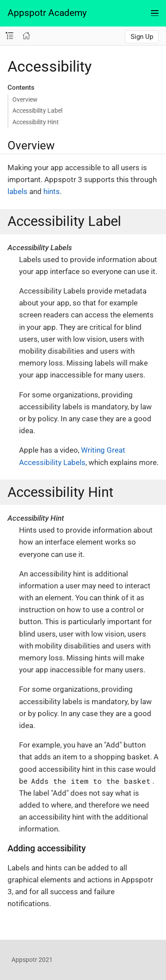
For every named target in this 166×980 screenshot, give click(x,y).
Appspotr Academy (47, 13)
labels (17, 191)
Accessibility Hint (36, 122)
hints (52, 191)
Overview (25, 99)
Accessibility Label (37, 111)
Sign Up (142, 37)
